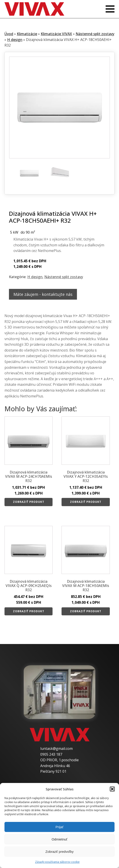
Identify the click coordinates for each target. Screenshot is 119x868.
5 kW (14, 232)
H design (15, 40)
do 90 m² (28, 232)
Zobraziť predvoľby (59, 852)
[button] (112, 789)
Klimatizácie (27, 34)
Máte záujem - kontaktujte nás (43, 294)
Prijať (59, 827)
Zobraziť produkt (29, 502)
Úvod (9, 34)
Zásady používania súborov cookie (57, 862)
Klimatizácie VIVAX (56, 34)
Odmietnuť (60, 839)
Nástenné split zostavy (95, 34)
